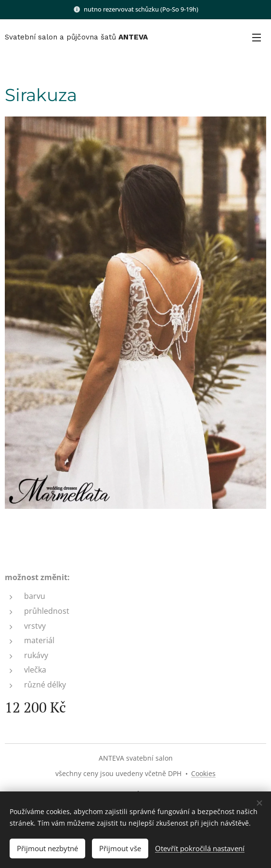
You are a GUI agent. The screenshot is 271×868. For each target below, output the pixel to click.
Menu (257, 38)
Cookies (203, 773)
